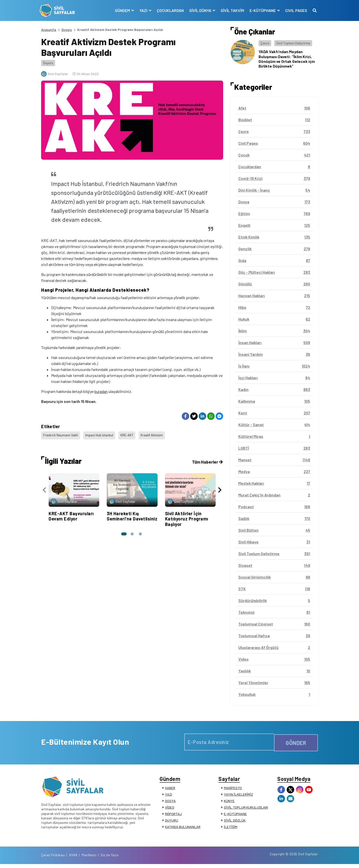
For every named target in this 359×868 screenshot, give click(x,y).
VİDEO (170, 809)
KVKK (273, 859)
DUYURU (172, 822)
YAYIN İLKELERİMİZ (238, 796)
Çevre (265, 43)
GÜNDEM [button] (121, 10)
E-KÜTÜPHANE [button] (262, 10)
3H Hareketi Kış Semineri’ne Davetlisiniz (132, 514)
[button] (123, 532)
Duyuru (67, 30)
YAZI (169, 796)
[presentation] (44, 489)
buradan (101, 391)
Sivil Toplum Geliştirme (293, 43)
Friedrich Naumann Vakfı (61, 434)
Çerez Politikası (252, 859)
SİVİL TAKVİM (231, 10)
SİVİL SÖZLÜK (235, 822)
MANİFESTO (233, 789)
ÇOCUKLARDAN (169, 10)
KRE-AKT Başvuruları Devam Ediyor (71, 514)
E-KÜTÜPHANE (235, 815)
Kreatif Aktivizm (157, 434)
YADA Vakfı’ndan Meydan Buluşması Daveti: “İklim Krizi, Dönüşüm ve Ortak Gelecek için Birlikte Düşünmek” (287, 59)
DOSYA (170, 802)
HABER (170, 789)
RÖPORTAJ (173, 815)
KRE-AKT (131, 434)
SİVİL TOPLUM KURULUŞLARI (246, 809)
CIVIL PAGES (295, 10)
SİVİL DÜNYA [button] (199, 10)
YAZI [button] (142, 10)
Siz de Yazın (309, 859)
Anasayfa (49, 30)
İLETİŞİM (231, 828)
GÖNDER (296, 742)
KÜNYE (229, 802)
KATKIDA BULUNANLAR (183, 828)
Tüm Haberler (207, 460)
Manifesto (288, 859)
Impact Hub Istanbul (102, 434)
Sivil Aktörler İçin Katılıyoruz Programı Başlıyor (187, 516)
